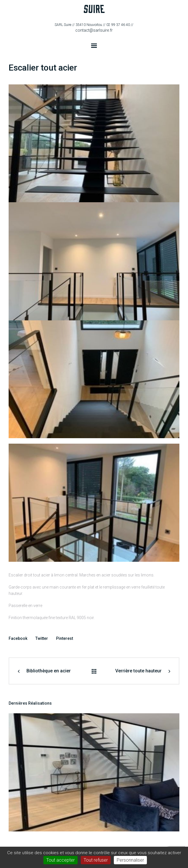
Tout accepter (61, 860)
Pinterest (65, 638)
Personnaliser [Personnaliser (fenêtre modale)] (130, 860)
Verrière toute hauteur (138, 671)
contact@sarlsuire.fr (94, 30)
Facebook (18, 638)
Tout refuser (96, 860)
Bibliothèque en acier (49, 671)
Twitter (42, 638)
